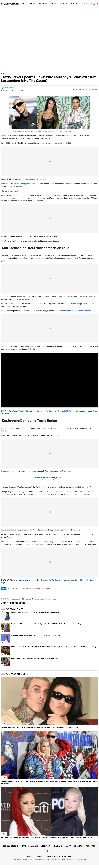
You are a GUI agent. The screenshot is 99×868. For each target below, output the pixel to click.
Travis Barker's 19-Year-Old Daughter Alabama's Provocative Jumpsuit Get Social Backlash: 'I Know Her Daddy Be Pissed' (49, 782)
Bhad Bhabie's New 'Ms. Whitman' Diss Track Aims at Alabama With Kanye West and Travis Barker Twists (47, 837)
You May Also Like (17, 674)
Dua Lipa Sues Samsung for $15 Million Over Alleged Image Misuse (35, 612)
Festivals (84, 4)
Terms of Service (53, 856)
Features (32, 4)
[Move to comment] (96, 90)
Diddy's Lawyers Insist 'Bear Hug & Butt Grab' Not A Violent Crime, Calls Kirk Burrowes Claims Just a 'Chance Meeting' (54, 647)
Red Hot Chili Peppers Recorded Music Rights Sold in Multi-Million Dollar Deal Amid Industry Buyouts (48, 624)
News (23, 4)
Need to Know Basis (44, 478)
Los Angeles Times (27, 184)
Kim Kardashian (26, 588)
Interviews (43, 4)
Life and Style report (11, 428)
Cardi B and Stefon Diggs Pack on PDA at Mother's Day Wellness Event (37, 658)
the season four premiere (77, 304)
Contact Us (40, 856)
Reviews (54, 4)
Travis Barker (13, 588)
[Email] (93, 90)
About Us (30, 856)
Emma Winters (9, 88)
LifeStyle (74, 4)
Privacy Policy (67, 856)
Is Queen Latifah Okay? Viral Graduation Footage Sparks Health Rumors (37, 635)
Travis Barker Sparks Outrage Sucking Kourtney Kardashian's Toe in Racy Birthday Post (40, 727)
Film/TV (64, 4)
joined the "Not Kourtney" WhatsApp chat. (75, 311)
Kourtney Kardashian (41, 588)
